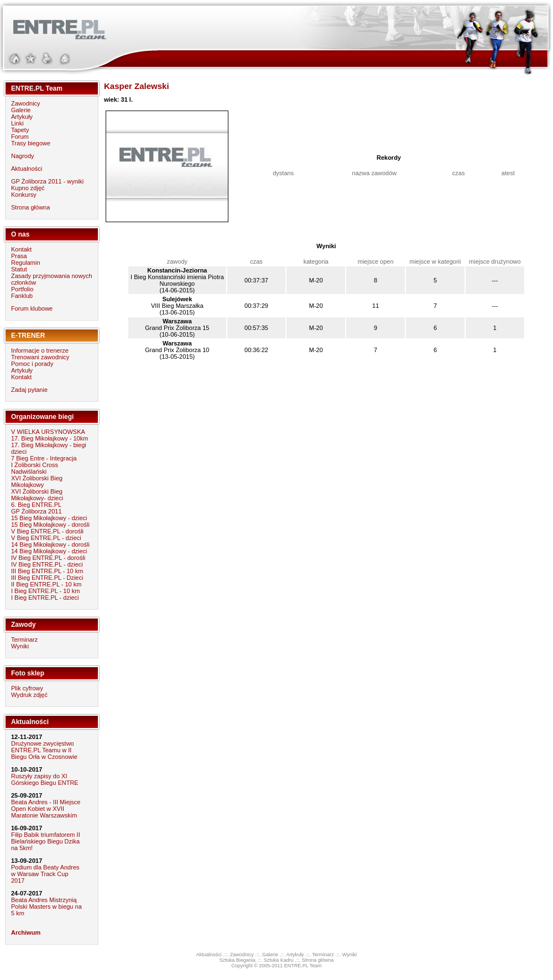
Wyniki (20, 646)
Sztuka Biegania (238, 960)
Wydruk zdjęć (29, 695)
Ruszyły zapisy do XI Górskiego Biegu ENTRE (45, 779)
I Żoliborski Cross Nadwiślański (35, 468)
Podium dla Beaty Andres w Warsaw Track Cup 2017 (45, 874)
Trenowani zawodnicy (40, 357)
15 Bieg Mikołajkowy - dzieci (49, 518)
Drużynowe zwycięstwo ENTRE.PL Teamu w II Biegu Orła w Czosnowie (44, 750)
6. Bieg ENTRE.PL (36, 505)
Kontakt (21, 249)
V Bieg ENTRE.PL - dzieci (46, 538)
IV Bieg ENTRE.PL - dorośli (48, 558)
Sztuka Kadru (279, 960)
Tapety (20, 130)
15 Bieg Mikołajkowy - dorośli (50, 525)
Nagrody (23, 156)
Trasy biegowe (31, 143)
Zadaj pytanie (29, 390)
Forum (20, 137)
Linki (17, 123)
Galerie (21, 110)
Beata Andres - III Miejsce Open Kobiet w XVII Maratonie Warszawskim (46, 809)
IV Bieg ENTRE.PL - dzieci (47, 564)
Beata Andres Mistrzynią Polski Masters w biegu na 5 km (46, 906)
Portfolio (22, 289)
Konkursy (24, 195)
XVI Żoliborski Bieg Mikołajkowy (37, 481)
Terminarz (24, 640)
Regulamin (26, 263)
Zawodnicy (26, 103)
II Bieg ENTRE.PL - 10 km (46, 584)
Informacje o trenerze (40, 350)
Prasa (19, 256)
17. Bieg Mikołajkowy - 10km (49, 438)
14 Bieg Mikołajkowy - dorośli (50, 544)
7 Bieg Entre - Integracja (44, 458)
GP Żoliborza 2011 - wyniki (47, 181)
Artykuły (22, 117)
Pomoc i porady (32, 364)
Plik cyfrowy (27, 688)
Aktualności (27, 169)
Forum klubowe (32, 308)
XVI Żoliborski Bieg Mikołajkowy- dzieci (37, 495)
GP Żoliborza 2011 (36, 511)
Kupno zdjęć (28, 188)
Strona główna (30, 207)
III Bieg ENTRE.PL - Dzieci (47, 578)
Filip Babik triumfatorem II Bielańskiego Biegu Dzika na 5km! (46, 841)
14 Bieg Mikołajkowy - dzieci (49, 551)
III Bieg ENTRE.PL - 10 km (47, 571)
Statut (19, 269)
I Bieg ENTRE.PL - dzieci (45, 598)
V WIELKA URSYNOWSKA (48, 432)
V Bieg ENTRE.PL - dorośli (47, 531)
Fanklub (22, 296)
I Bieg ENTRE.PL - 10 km (45, 591)
